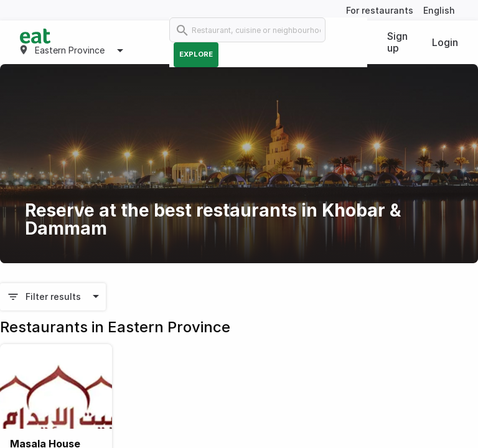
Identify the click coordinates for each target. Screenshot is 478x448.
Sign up (397, 42)
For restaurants (380, 10)
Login (445, 42)
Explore (196, 54)
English (439, 10)
